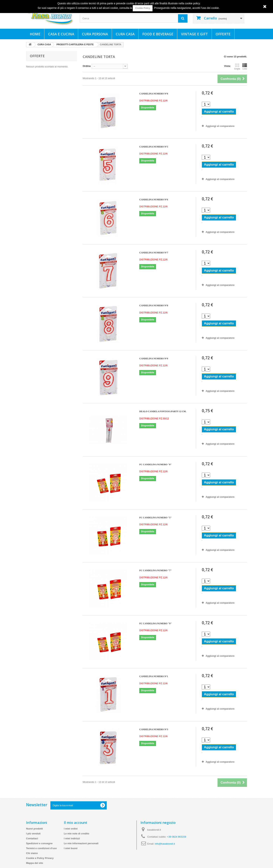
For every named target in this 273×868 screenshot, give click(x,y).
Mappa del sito (35, 863)
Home (35, 34)
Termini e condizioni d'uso (41, 848)
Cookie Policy (143, 8)
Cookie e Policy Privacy (40, 858)
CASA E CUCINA (61, 34)
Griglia (237, 66)
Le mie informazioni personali (81, 843)
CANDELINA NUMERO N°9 (154, 359)
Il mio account (76, 822)
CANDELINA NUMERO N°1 (154, 676)
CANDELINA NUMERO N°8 (154, 306)
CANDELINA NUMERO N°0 (154, 94)
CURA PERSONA (95, 34)
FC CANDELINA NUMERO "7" (155, 570)
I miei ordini (71, 829)
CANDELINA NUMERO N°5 (154, 147)
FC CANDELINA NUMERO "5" (155, 518)
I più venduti (33, 834)
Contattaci (32, 838)
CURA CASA (125, 34)
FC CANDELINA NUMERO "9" (155, 623)
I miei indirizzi (72, 838)
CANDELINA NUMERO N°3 (154, 729)
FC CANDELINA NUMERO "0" (155, 464)
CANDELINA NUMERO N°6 (154, 200)
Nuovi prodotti (34, 829)
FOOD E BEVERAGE (158, 34)
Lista (245, 66)
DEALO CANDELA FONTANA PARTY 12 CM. (163, 411)
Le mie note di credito (76, 834)
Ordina (87, 66)
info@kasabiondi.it (165, 844)
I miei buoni (71, 848)
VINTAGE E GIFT (194, 34)
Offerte (223, 34)
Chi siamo (32, 853)
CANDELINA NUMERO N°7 (154, 253)
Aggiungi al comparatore (220, 126)
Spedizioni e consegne (39, 843)
